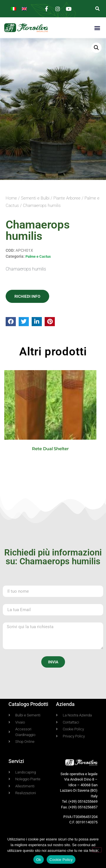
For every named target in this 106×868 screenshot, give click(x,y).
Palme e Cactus (38, 256)
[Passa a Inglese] (24, 9)
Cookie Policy (61, 860)
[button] (97, 9)
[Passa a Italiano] (14, 9)
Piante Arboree (67, 198)
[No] (97, 850)
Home (11, 198)
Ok (39, 860)
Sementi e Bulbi (35, 198)
